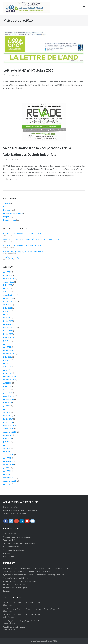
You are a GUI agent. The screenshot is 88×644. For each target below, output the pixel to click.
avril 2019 (7, 412)
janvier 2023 (8, 334)
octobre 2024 (9, 298)
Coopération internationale (14, 550)
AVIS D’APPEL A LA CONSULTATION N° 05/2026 (22, 233)
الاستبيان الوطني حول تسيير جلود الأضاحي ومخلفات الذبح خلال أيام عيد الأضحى (31, 239)
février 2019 (8, 419)
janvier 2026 (8, 275)
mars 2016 (7, 474)
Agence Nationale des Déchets (41, 641)
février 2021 (8, 373)
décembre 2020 (9, 376)
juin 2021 (7, 360)
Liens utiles (7, 553)
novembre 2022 (9, 337)
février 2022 (8, 350)
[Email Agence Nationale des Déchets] (33, 521)
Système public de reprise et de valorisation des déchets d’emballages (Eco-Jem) (34, 575)
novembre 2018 (9, 425)
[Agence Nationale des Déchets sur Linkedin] (22, 521)
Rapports (7, 217)
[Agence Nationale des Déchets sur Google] (17, 521)
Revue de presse (10, 220)
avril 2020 (7, 390)
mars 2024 (7, 318)
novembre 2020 (9, 380)
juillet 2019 (8, 403)
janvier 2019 (8, 422)
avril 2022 (7, 347)
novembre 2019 (9, 396)
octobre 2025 (9, 282)
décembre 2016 (9, 461)
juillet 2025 (8, 285)
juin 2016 (7, 468)
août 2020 (7, 383)
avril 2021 (7, 367)
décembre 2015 (9, 478)
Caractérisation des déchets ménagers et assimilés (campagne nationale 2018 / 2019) (36, 568)
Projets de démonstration (13, 213)
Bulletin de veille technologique (15, 588)
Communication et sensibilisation (16, 578)
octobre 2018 (9, 429)
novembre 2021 (9, 354)
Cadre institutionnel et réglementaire (17, 537)
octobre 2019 (9, 399)
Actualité (7, 204)
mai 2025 (7, 288)
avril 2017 (7, 458)
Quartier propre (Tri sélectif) (14, 584)
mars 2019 (7, 416)
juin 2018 (7, 442)
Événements (8, 207)
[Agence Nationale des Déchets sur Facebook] (6, 521)
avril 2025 (7, 292)
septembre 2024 (10, 301)
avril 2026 (7, 272)
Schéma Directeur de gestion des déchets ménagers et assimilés (27, 571)
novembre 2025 (9, 279)
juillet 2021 (8, 357)
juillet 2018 (8, 438)
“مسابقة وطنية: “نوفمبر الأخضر (14, 257)
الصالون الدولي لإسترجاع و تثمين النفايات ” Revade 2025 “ (24, 251)
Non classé (7, 210)
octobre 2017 (9, 455)
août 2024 (7, 305)
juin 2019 (7, 406)
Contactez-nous (9, 556)
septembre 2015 (10, 481)
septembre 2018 (10, 432)
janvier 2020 (8, 393)
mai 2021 (7, 363)
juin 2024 (7, 311)
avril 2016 (7, 471)
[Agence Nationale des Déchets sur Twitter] (11, 521)
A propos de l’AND (10, 534)
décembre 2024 (9, 295)
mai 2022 (7, 344)
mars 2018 (7, 452)
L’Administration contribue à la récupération (20, 581)
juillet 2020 (8, 386)
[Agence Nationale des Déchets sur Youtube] (27, 521)
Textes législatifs (10, 540)
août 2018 (7, 435)
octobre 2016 (9, 465)
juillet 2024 (8, 308)
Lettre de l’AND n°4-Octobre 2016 (29, 70)
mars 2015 (7, 484)
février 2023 (8, 331)
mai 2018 (7, 445)
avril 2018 (7, 448)
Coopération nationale (12, 547)
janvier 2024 (8, 321)
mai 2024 (7, 314)
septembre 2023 (10, 328)
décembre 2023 (9, 324)
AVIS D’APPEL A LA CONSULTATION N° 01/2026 (22, 245)
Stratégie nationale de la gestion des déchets (20, 543)
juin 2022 (7, 341)
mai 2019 (7, 409)
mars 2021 (7, 370)
